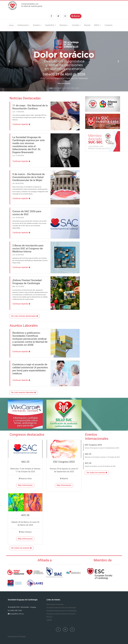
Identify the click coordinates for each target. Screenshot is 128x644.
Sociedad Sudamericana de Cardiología (61, 608)
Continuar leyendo (21, 124)
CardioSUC (51, 25)
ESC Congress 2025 (93, 445)
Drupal (23, 636)
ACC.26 (88, 463)
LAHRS (49, 620)
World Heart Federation (55, 604)
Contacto (109, 25)
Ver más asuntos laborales (24, 392)
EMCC (98, 25)
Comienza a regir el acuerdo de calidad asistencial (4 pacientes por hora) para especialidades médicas (30, 369)
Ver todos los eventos (21, 548)
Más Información (25, 485)
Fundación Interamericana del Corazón (61, 614)
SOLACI (49, 617)
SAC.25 (88, 454)
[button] (10, 61)
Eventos (37, 25)
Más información (64, 83)
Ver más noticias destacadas (25, 316)
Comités (76, 25)
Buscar (76, 16)
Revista (87, 25)
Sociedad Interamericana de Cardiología (62, 611)
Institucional (23, 25)
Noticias (64, 25)
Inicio (11, 25)
